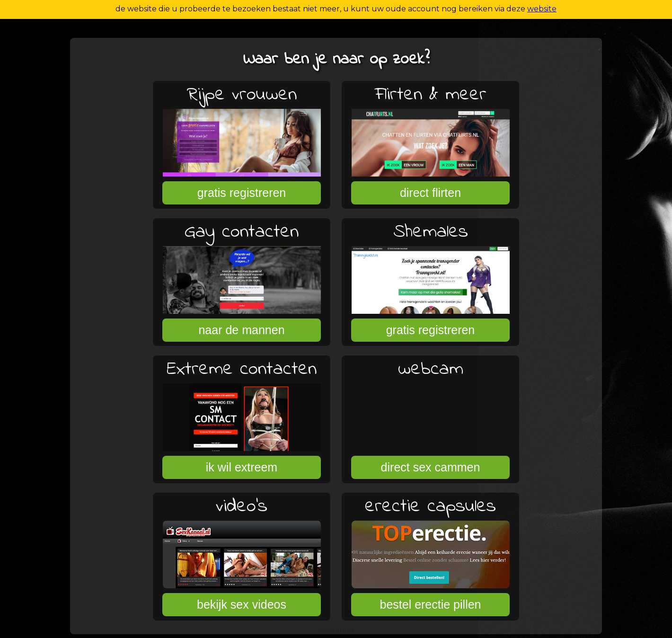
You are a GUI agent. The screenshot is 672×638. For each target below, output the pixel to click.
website (542, 9)
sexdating (336, 630)
